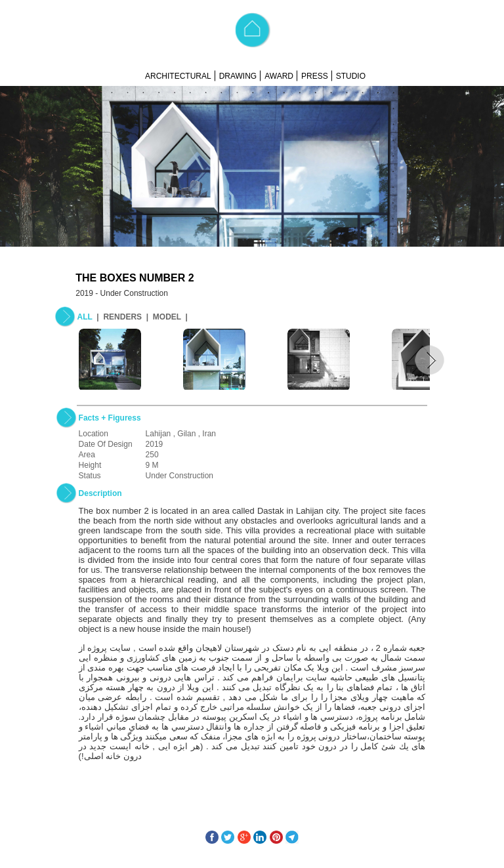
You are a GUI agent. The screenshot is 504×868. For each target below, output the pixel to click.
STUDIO (351, 76)
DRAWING (238, 76)
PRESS (315, 76)
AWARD (279, 76)
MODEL (167, 317)
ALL (85, 317)
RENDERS (122, 317)
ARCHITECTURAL (178, 76)
